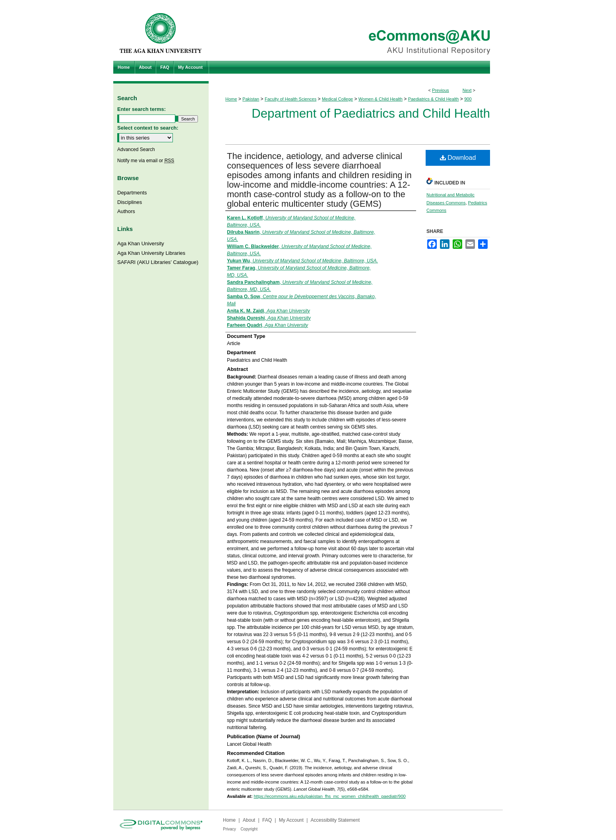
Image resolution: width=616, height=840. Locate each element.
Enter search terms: (141, 109)
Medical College (337, 99)
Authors (126, 211)
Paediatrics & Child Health (434, 99)
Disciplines (130, 202)
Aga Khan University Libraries (151, 253)
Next (467, 90)
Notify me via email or (146, 161)
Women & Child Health (381, 99)
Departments (132, 193)
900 (468, 99)
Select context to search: (148, 128)
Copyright (249, 829)
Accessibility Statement (335, 820)
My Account (291, 820)
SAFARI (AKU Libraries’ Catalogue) (158, 262)
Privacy (230, 829)
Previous (441, 90)
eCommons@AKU (356, 30)
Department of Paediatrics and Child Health (371, 113)
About (249, 820)
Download (458, 158)
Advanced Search (136, 149)
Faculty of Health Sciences (291, 99)
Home (231, 99)
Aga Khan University (141, 243)
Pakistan (251, 99)
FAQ (267, 820)
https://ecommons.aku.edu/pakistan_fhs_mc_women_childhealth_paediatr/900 (329, 796)
